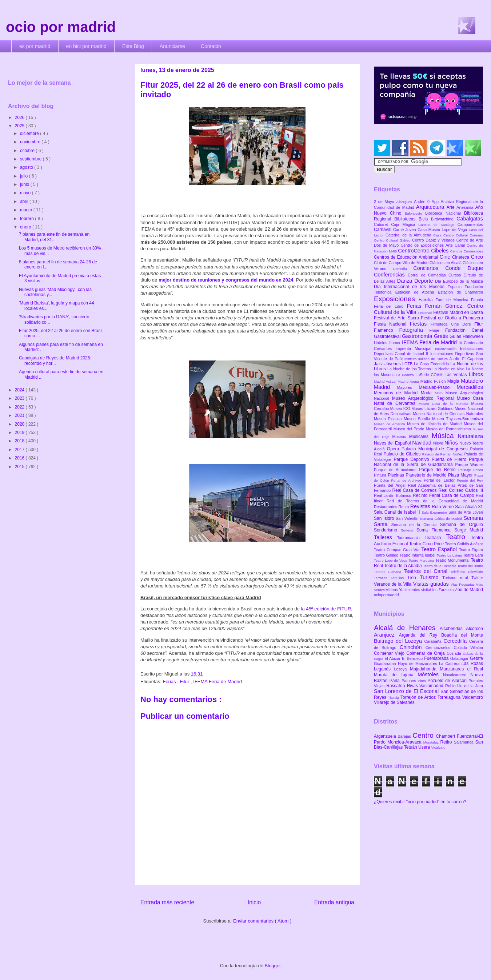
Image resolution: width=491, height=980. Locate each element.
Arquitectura (431, 207)
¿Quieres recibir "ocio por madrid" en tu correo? (420, 802)
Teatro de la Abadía (404, 566)
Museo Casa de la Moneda (445, 404)
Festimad (426, 313)
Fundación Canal (464, 330)
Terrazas (382, 578)
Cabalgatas (470, 219)
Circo (477, 257)
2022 (20, 407)
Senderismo (387, 530)
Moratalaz (432, 742)
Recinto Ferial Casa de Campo (444, 495)
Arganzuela (386, 736)
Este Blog (133, 46)
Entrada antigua (334, 902)
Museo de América (390, 424)
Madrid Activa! (386, 381)
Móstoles (430, 674)
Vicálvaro (438, 747)
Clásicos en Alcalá (446, 263)
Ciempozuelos (440, 648)
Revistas (421, 506)
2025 (20, 126)
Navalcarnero (457, 675)
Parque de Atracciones (396, 470)
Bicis (425, 219)
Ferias (170, 682)
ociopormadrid (386, 595)
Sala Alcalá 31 (469, 507)
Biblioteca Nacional (445, 213)
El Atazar (393, 658)
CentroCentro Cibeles (424, 251)
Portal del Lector (440, 480)
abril (25, 202)
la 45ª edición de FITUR (326, 609)
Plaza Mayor (461, 475)
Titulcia (394, 698)
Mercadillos (470, 387)
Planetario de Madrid (427, 475)
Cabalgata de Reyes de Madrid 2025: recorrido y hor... (55, 360)
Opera (394, 449)
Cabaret (382, 224)
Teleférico (459, 572)
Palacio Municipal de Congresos (436, 449)
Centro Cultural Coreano (463, 235)
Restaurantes (386, 507)
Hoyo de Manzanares (418, 664)
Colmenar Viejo (390, 653)
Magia (454, 381)
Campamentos (470, 224)
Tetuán (411, 747)
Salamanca (465, 742)
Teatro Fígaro (471, 550)
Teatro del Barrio (470, 566)
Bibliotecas (406, 219)
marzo (27, 210)
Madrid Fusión (434, 381)
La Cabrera (450, 664)
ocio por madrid (61, 27)
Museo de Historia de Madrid (435, 424)
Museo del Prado (410, 429)
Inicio (254, 902)
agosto (27, 167)
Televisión (475, 572)
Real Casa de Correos (415, 490)
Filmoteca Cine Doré (452, 324)
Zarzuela (447, 590)
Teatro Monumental (453, 560)
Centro (424, 735)
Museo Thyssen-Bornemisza (458, 419)
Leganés (384, 669)
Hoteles (381, 343)
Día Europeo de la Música (459, 281)
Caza (438, 235)
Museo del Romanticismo (449, 429)
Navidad (422, 443)
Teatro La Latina (450, 555)
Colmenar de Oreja (426, 653)
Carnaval (384, 230)
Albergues (405, 202)
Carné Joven (405, 230)
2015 (20, 467)
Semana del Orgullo (461, 525)
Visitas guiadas (432, 584)
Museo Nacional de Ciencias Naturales (448, 414)
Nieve (439, 443)
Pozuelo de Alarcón (448, 681)
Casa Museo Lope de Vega (443, 230)
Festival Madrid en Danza (458, 312)
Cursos (456, 275)
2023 (20, 398)
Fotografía (414, 330)
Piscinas (397, 475)
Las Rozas (472, 664)
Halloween (473, 336)
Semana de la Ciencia (416, 525)
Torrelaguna (450, 697)
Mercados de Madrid (397, 393)
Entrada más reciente (167, 902)
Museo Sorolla (418, 419)
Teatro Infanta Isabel (418, 555)
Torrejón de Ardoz (419, 697)
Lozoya (402, 669)
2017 (20, 450)
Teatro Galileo (387, 555)
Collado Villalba (469, 648)
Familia (427, 300)
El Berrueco (413, 658)
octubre (28, 151)
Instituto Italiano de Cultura (427, 359)
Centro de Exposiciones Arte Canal (434, 245)
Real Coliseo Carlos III (461, 490)
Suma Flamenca (435, 530)
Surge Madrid (469, 530)
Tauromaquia (411, 538)
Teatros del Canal (427, 571)
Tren (414, 578)
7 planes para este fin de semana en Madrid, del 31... (54, 237)
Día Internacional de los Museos (411, 287)
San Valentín (408, 518)
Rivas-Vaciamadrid (426, 686)
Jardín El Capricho (466, 359)
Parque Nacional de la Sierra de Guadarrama (428, 462)
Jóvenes (393, 364)
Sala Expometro (435, 512)
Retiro (404, 507)
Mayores (408, 387)
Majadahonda (425, 669)
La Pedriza (406, 375)
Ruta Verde (443, 507)
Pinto (423, 681)
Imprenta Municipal (415, 348)
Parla (396, 681)
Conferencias (391, 275)
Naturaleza (470, 436)
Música (445, 436)
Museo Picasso (389, 419)
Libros (476, 374)
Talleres (386, 537)
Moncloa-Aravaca (405, 742)
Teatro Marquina (422, 560)
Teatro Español (440, 549)
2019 (20, 433)
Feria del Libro (390, 306)
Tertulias (399, 578)
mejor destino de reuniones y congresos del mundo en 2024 (226, 280)
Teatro (458, 537)
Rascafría (397, 686)
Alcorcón (474, 629)
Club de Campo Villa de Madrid (402, 263)
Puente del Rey (470, 480)
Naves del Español (393, 443)
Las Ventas (457, 375)
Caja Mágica (405, 224)
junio (25, 184)
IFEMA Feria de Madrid (217, 682)
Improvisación (448, 349)
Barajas (405, 736)
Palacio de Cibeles (403, 454)
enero (26, 227)
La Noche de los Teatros (410, 369)
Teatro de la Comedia (440, 566)
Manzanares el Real (461, 669)
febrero (27, 219)
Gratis (442, 336)
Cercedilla (456, 641)
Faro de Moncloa (453, 300)
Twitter (477, 578)
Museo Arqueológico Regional (424, 398)
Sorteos (409, 530)
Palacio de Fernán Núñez (443, 454)
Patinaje (466, 470)
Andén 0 (423, 202)
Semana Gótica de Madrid (442, 519)
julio (25, 176)
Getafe (476, 658)
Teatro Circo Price (427, 544)
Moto (440, 393)
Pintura (381, 475)
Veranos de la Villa (394, 584)
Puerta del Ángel (391, 485)
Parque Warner (469, 465)
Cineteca (461, 257)
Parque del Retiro (438, 470)
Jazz (379, 364)
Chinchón (413, 647)
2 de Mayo (385, 202)
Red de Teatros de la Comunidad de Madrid (435, 501)
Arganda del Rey (420, 635)
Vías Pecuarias (463, 584)
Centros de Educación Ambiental (407, 257)
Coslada (455, 653)
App (436, 202)
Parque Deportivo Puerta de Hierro (432, 459)
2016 (20, 458)
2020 (20, 424)
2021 (20, 415)
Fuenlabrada (437, 658)
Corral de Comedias (428, 275)
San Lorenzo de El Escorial (407, 691)
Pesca (478, 470)
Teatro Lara (473, 555)
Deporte (425, 281)
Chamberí (446, 736)
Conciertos (429, 268)
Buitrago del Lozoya (399, 641)
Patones (410, 681)
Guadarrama (386, 664)
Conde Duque (464, 268)
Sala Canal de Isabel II (398, 512)
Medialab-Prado (438, 387)
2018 (20, 441)
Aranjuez (386, 635)
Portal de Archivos (407, 480)
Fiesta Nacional (392, 324)
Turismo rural (457, 578)
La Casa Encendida (432, 364)
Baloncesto (415, 213)
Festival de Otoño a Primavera (452, 318)
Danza (406, 281)
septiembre (31, 159)
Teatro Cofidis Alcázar (464, 544)
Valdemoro (473, 697)
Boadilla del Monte (462, 635)
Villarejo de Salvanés (394, 702)
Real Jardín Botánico (393, 495)
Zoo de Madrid (469, 590)
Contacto (211, 46)
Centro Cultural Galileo (393, 240)
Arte (452, 207)
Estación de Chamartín (460, 292)
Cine (446, 257)
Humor (395, 343)
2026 (20, 117)
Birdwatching (444, 219)
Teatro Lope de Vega (391, 560)
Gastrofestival (388, 336)
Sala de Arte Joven (466, 512)
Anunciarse (172, 46)
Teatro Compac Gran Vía (398, 550)
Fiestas (420, 324)
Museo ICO (401, 409)
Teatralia (435, 538)
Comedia (403, 269)
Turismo (431, 577)
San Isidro (385, 518)
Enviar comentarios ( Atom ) (262, 921)
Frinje (437, 330)
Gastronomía (418, 336)
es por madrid (35, 46)
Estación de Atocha (417, 292)
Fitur (185, 682)
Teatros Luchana (389, 572)
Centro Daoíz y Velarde (434, 240)
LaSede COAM (430, 375)
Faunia (477, 300)
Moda (428, 393)
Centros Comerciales (467, 251)
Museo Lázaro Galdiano (433, 409)
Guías (456, 336)
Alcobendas (453, 629)
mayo (26, 193)
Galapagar (460, 658)
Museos (400, 437)
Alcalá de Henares (407, 628)
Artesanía (466, 207)
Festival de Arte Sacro (397, 318)
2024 (20, 390)
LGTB (408, 364)
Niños (452, 443)
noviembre (31, 142)
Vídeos (393, 590)
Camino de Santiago (438, 225)
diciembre (30, 134)
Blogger (273, 966)
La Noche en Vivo (449, 369)
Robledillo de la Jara (464, 686)
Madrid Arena (409, 381)
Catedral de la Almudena (409, 235)
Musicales (420, 437)
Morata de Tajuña (396, 675)
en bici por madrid (86, 46)
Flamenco (386, 330)
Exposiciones (396, 299)
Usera (425, 747)
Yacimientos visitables (419, 590)
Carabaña (434, 641)
